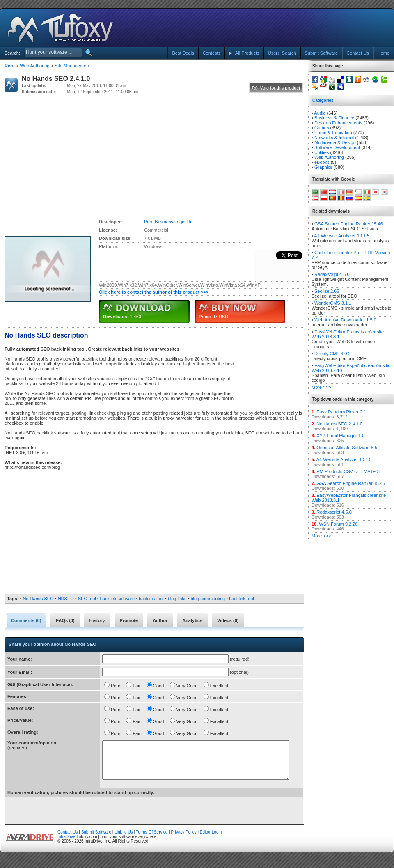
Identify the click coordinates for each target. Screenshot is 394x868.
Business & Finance (334, 118)
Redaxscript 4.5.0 (332, 274)
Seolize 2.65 (327, 291)
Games (322, 128)
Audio (320, 113)
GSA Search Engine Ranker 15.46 (349, 224)
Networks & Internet (334, 138)
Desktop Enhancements (338, 123)
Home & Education (333, 133)
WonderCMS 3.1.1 (333, 303)
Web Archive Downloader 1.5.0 (345, 320)
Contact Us (68, 839)
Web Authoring (35, 66)
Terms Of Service (152, 839)
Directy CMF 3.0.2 (333, 354)
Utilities (322, 152)
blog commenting (208, 599)
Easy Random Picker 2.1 (341, 412)
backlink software (117, 599)
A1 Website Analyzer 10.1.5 (342, 236)
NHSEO (66, 599)
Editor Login (211, 839)
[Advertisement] (317, 28)
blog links (177, 599)
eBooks (322, 162)
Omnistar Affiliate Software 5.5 (347, 448)
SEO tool (87, 599)
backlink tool (151, 599)
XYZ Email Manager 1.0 (340, 436)
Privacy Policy (183, 839)
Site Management (72, 66)
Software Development (337, 147)
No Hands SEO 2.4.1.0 (339, 424)
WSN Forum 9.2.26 (338, 524)
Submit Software (96, 839)
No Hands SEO (38, 599)
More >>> (321, 387)
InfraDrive (66, 844)
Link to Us (124, 839)
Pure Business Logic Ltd (168, 222)
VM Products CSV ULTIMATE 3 (348, 471)
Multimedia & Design (335, 142)
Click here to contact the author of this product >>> (154, 292)
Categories (323, 100)
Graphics (323, 167)
